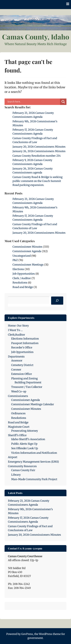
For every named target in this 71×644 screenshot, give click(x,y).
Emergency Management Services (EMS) (33, 462)
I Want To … (15, 330)
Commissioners (18, 396)
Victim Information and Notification (34, 453)
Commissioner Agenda (27, 251)
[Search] (57, 301)
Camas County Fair (23, 470)
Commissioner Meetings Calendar (33, 404)
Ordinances (18, 413)
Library (16, 475)
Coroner (16, 370)
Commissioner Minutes (27, 247)
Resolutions (20, 283)
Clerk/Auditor (16, 335)
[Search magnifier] (63, 102)
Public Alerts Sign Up (24, 444)
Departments (16, 357)
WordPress (46, 634)
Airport (13, 457)
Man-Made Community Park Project (34, 479)
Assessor (17, 361)
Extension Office (21, 374)
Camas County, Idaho (36, 37)
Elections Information (25, 339)
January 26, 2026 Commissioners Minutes (39, 151)
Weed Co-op (19, 391)
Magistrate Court (19, 427)
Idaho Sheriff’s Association (28, 439)
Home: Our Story (18, 326)
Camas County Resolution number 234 (37, 156)
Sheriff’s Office (17, 435)
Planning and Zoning (24, 378)
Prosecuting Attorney (25, 431)
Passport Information (25, 343)
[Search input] (33, 102)
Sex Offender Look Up (25, 448)
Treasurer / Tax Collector (27, 387)
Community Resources (22, 466)
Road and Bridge (23, 287)
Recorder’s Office (22, 347)
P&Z (15, 260)
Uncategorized (22, 256)
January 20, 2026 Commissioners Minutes (39, 147)
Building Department (28, 382)
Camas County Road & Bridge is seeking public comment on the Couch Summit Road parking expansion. (37, 181)
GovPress (27, 634)
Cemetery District (22, 365)
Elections (18, 269)
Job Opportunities (24, 274)
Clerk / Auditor (22, 278)
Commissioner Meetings (28, 265)
